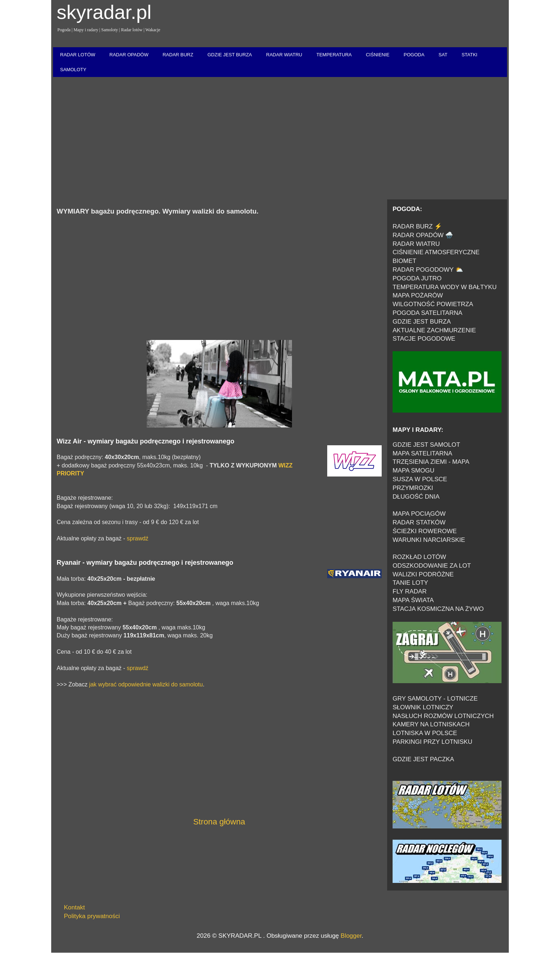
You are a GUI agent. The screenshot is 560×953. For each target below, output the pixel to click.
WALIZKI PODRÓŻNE (423, 574)
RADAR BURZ (178, 55)
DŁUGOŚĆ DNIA (416, 497)
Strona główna (219, 822)
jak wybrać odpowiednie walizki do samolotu (146, 684)
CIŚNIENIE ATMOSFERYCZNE (436, 252)
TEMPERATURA (334, 55)
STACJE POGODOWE (424, 339)
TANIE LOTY (410, 583)
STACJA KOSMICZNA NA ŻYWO (438, 609)
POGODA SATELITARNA (427, 313)
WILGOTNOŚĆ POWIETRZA (433, 304)
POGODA (414, 55)
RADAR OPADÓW (129, 55)
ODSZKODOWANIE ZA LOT (432, 566)
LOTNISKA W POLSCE (425, 733)
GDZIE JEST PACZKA (423, 759)
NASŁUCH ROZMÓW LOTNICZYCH (443, 716)
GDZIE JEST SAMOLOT (426, 445)
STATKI (470, 55)
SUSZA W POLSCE (420, 479)
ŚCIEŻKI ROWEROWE (425, 531)
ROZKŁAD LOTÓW (419, 557)
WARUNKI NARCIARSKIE (429, 540)
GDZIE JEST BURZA (230, 55)
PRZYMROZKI (413, 488)
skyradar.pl (104, 12)
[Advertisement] (280, 139)
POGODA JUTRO (417, 278)
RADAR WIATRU (284, 55)
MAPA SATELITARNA (422, 453)
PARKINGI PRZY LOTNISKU (432, 742)
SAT (443, 55)
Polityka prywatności (92, 916)
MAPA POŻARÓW (418, 295)
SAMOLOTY (73, 70)
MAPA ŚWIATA (413, 600)
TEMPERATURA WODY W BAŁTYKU (445, 287)
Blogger (351, 936)
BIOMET (404, 261)
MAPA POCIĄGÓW (419, 514)
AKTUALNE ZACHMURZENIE (434, 330)
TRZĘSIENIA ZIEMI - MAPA (431, 462)
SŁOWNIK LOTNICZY (423, 707)
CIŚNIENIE (378, 55)
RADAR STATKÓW (419, 522)
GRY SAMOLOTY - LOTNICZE (435, 699)
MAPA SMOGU (413, 471)
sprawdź (138, 538)
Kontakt (74, 907)
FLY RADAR (410, 591)
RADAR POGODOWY (423, 270)
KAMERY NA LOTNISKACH (431, 724)
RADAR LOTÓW (78, 55)
